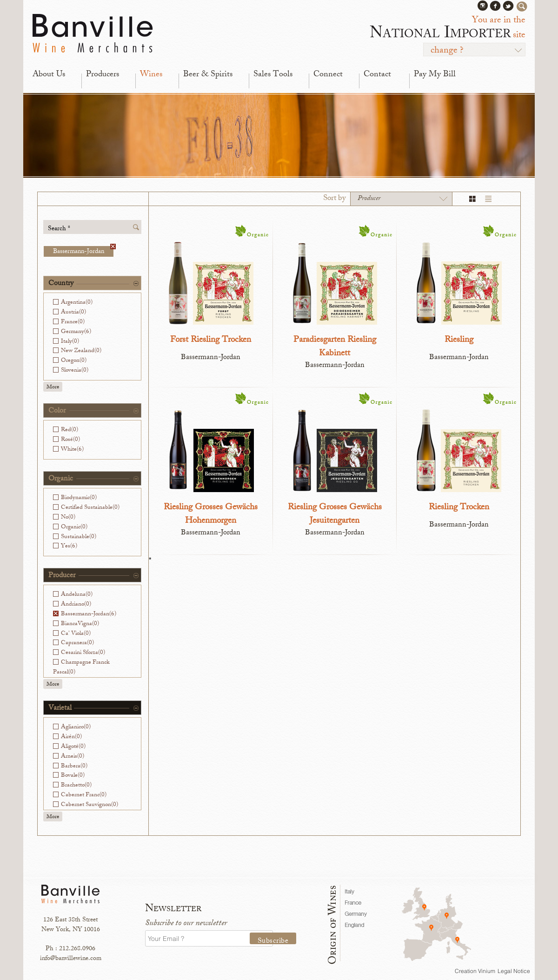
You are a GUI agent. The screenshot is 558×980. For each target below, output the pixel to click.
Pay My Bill (435, 75)
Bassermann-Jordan (83, 251)
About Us (49, 75)
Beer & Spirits (208, 75)
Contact (377, 75)
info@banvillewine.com (71, 959)
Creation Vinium (475, 971)
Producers (103, 75)
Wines (151, 75)
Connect (328, 75)
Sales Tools (273, 75)
